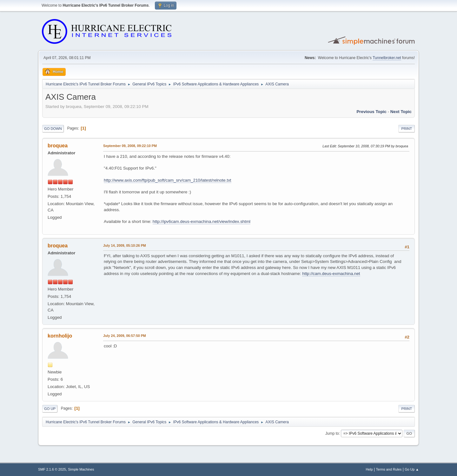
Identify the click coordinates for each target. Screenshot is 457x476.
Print (407, 129)
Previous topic (371, 112)
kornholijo (60, 336)
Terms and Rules (389, 469)
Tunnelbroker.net (387, 58)
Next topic (401, 112)
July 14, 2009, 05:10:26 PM (125, 245)
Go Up (50, 409)
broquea (58, 146)
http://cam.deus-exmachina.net (331, 274)
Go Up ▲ (412, 469)
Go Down (53, 129)
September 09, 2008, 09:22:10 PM (130, 146)
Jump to (332, 433)
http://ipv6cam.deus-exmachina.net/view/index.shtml (202, 221)
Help (369, 469)
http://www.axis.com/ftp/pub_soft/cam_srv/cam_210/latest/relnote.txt (168, 180)
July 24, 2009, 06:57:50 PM (125, 336)
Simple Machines (81, 469)
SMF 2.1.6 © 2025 (52, 469)
